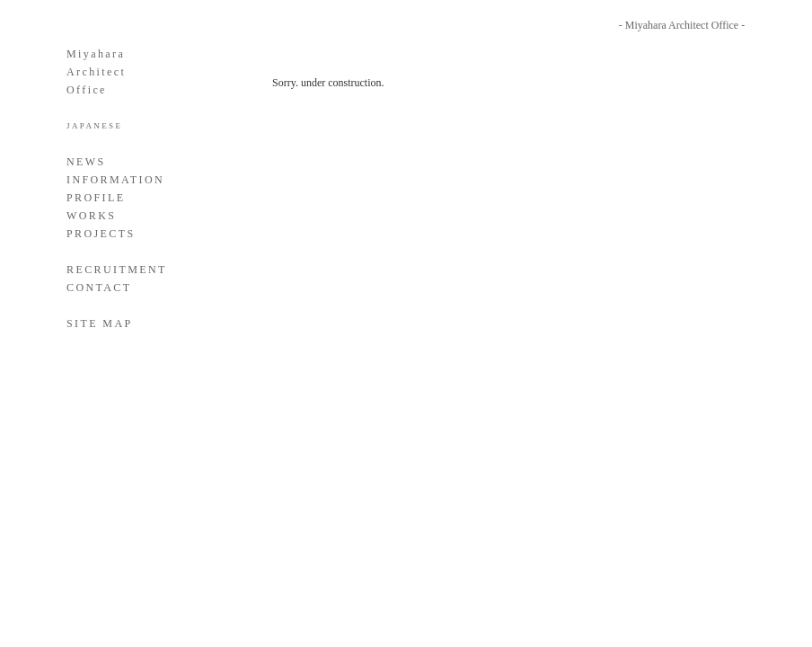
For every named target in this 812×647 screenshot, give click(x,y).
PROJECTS (101, 234)
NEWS (86, 162)
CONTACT (99, 288)
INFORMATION (115, 180)
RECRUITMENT (117, 270)
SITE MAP (100, 323)
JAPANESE (94, 126)
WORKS (91, 216)
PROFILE (96, 198)
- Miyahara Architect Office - (682, 25)
